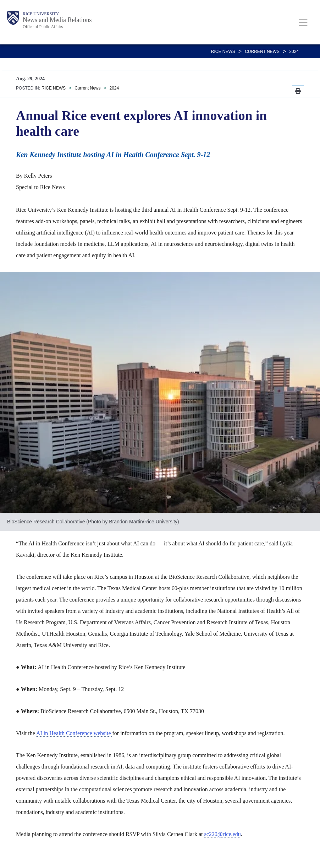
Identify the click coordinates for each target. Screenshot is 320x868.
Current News (262, 52)
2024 (294, 52)
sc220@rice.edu (223, 834)
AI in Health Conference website (74, 733)
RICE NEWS (223, 52)
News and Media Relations (57, 20)
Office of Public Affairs (43, 27)
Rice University (41, 14)
